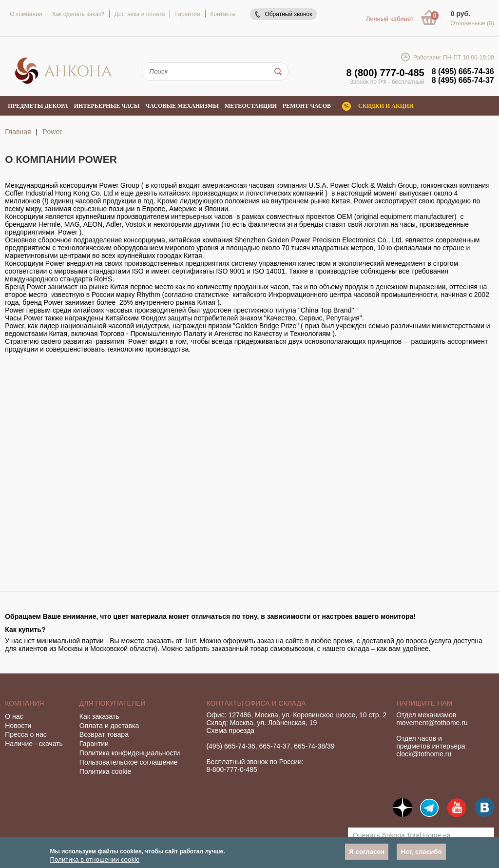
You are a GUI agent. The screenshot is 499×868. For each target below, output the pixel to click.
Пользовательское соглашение (129, 762)
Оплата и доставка (109, 726)
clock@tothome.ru (424, 754)
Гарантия (187, 14)
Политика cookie (105, 771)
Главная (18, 132)
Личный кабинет (390, 19)
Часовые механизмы (182, 106)
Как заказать (99, 716)
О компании (26, 14)
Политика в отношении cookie (95, 859)
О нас (14, 716)
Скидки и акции (386, 106)
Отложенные (472, 23)
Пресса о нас (26, 734)
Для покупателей (113, 703)
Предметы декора (38, 106)
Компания (24, 703)
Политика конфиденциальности (130, 753)
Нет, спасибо (421, 852)
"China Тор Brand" (326, 310)
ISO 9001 (230, 271)
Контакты (223, 14)
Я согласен (367, 852)
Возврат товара (104, 734)
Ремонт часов (307, 106)
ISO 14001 (269, 271)
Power (52, 132)
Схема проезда (230, 730)
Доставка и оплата (140, 14)
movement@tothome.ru (432, 723)
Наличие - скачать (34, 744)
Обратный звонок (288, 14)
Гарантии (94, 744)
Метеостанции (251, 106)
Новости (18, 726)
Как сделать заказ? (78, 14)
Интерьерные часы (107, 106)
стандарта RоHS (86, 279)
